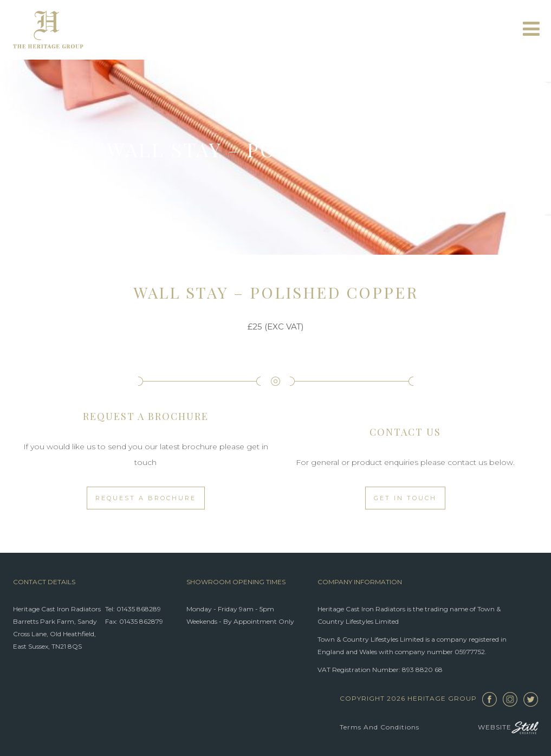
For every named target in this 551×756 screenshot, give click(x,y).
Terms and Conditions (380, 727)
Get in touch (405, 498)
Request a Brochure (146, 498)
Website (508, 728)
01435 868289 (139, 609)
